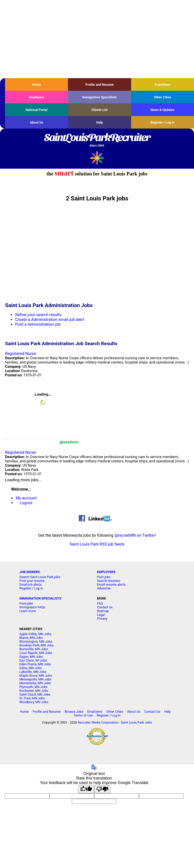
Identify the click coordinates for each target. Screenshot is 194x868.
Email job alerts (31, 585)
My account (26, 498)
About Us (37, 122)
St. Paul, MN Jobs (32, 698)
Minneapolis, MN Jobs (35, 679)
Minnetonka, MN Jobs (35, 683)
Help (100, 122)
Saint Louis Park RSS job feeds (97, 544)
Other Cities (162, 97)
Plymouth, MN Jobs (33, 687)
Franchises (163, 85)
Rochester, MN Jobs (34, 691)
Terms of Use (83, 715)
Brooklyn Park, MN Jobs (37, 645)
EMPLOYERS (106, 572)
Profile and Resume (100, 85)
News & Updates (162, 110)
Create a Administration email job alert (50, 320)
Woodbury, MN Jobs (34, 702)
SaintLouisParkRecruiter (97, 140)
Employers (37, 97)
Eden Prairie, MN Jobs (35, 664)
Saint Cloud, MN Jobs (35, 694)
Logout (26, 503)
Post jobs (104, 577)
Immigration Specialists (100, 97)
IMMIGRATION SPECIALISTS (40, 598)
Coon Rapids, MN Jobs (36, 653)
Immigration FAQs (32, 607)
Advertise (104, 588)
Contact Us (152, 712)
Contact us (105, 607)
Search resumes (109, 581)
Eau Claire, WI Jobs (33, 660)
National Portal (36, 110)
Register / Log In (163, 122)
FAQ (100, 603)
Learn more (28, 611)
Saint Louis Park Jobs (136, 722)
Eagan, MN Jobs (31, 657)
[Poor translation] (102, 789)
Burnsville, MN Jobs (34, 649)
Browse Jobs (74, 712)
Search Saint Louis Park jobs (40, 577)
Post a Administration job (38, 324)
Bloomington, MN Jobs (36, 641)
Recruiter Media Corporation (98, 722)
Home (37, 85)
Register (25, 588)
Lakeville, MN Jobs (33, 672)
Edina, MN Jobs (31, 668)
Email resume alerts (111, 585)
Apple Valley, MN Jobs (35, 634)
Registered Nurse (20, 354)
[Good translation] (86, 789)
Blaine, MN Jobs (31, 638)
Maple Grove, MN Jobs (36, 676)
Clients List (100, 110)
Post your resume (32, 581)
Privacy (102, 619)
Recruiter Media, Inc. (97, 158)
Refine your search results (38, 315)
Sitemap (103, 611)
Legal (101, 615)
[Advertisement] (97, 39)
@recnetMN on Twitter (135, 535)
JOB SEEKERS (30, 572)
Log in (39, 588)
